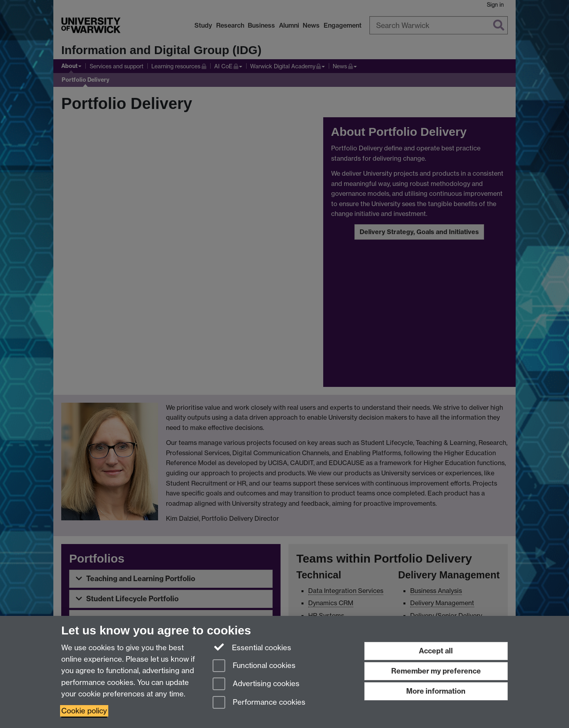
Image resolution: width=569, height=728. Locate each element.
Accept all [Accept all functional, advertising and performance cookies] (436, 651)
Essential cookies (252, 647)
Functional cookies (254, 666)
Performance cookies (259, 703)
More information (436, 691)
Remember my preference (436, 671)
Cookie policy (84, 711)
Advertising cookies (256, 684)
